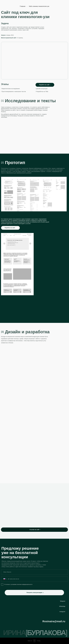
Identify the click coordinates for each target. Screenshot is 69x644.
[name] (34, 572)
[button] (43, 593)
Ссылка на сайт (34, 530)
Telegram (63, 601)
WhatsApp (62, 606)
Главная (23, 6)
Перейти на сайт (44, 85)
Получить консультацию (34, 593)
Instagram (62, 612)
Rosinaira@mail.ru (54, 621)
